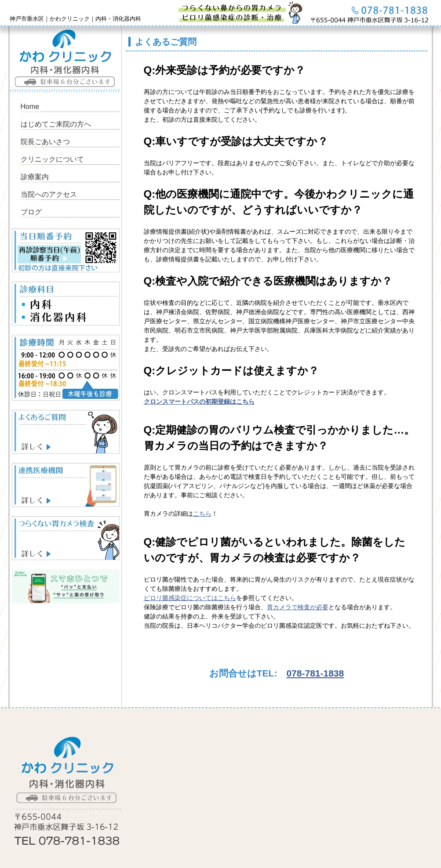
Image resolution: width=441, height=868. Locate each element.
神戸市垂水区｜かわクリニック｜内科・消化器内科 (75, 19)
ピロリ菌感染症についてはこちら (190, 598)
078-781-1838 (315, 673)
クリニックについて (52, 159)
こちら (202, 514)
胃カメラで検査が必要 (298, 607)
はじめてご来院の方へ (56, 124)
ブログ (31, 212)
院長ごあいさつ (45, 142)
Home (30, 107)
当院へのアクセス (49, 194)
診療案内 (35, 177)
